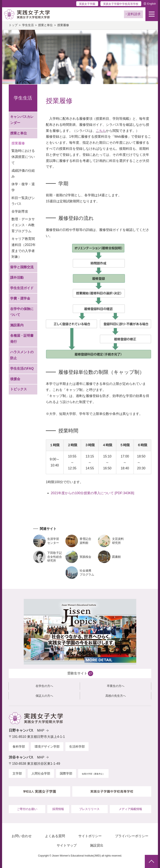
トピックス (19, 389)
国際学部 (66, 773)
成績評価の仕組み (23, 174)
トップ (13, 25)
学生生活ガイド (22, 288)
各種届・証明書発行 (22, 339)
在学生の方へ (44, 686)
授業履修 (18, 143)
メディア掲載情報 (130, 809)
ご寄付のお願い (27, 809)
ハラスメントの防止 (22, 355)
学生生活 (28, 25)
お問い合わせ (22, 836)
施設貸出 (97, 845)
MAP (41, 730)
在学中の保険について (22, 312)
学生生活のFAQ (22, 368)
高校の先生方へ (116, 696)
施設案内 (17, 325)
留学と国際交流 (22, 267)
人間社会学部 (41, 773)
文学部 (17, 773)
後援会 (15, 379)
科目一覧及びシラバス (23, 201)
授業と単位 (45, 25)
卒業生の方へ (116, 686)
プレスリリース (89, 809)
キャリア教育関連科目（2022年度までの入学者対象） (24, 248)
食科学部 (19, 746)
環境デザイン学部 (47, 746)
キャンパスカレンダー (22, 120)
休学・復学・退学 (23, 187)
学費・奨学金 (20, 298)
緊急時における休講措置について (23, 157)
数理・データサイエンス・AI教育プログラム (23, 225)
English (151, 4)
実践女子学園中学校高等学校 (121, 4)
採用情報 (58, 809)
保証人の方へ (44, 696)
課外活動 (17, 278)
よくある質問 (55, 836)
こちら (101, 131)
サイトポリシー (90, 836)
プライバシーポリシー (132, 836)
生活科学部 (77, 746)
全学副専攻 (20, 211)
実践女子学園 (87, 4)
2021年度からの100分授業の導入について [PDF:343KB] (92, 493)
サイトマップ (67, 845)
